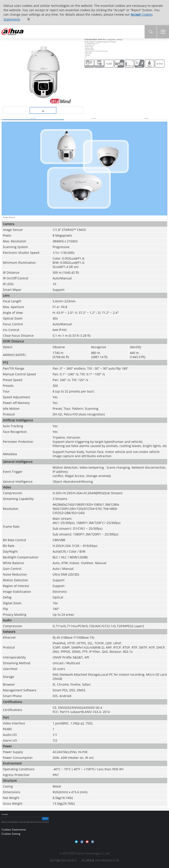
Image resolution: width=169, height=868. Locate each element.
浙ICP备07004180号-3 (63, 860)
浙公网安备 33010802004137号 (100, 860)
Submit (45, 819)
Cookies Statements (14, 830)
